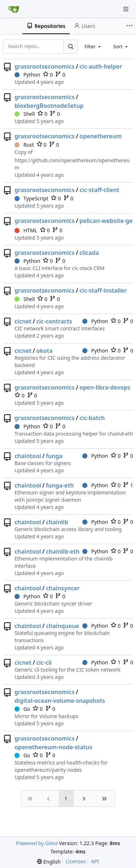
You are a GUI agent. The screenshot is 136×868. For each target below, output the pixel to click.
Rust (24, 145)
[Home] (14, 9)
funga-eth (60, 485)
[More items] (130, 26)
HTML (26, 230)
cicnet (23, 321)
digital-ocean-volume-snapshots (60, 701)
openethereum (100, 136)
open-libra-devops (105, 387)
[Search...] (70, 46)
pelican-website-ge (106, 221)
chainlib (57, 522)
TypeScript (31, 198)
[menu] (49, 862)
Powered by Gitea (37, 843)
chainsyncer (63, 588)
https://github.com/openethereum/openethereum (72, 164)
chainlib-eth (63, 551)
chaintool (28, 456)
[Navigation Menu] (126, 9)
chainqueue (63, 626)
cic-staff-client (99, 190)
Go (22, 709)
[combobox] (93, 46)
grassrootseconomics (45, 66)
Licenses (76, 861)
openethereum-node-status (53, 747)
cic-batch (92, 418)
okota (44, 351)
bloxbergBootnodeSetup (49, 106)
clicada (89, 253)
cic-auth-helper (101, 66)
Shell (25, 114)
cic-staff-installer (103, 290)
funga (54, 456)
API (95, 861)
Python (27, 75)
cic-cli (44, 663)
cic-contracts (54, 321)
